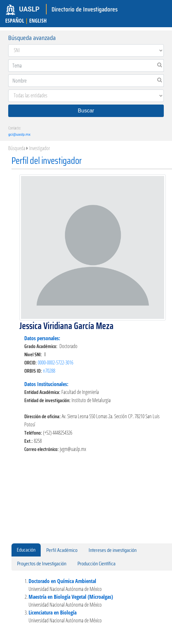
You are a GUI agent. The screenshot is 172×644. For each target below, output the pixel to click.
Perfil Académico (62, 550)
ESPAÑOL (15, 21)
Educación (26, 550)
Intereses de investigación (113, 550)
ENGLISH (38, 21)
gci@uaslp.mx (19, 135)
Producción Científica (97, 564)
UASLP (29, 9)
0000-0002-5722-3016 (55, 362)
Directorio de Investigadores (85, 9)
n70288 (49, 371)
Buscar (86, 111)
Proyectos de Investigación (42, 564)
